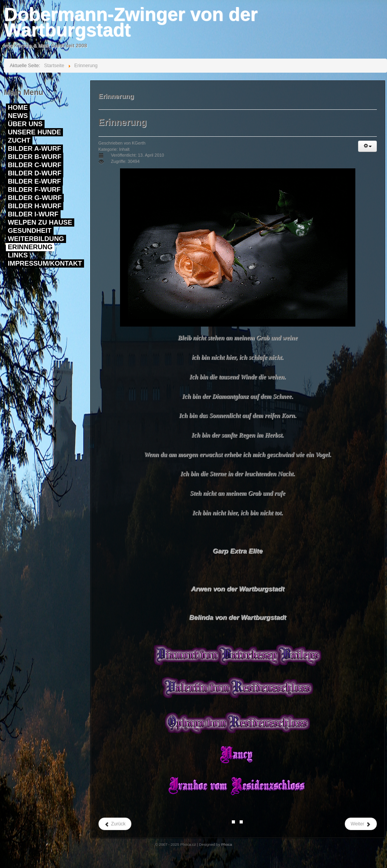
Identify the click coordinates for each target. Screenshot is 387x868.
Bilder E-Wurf (34, 181)
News (18, 116)
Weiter (361, 824)
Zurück (115, 824)
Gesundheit (30, 231)
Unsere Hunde (34, 132)
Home (18, 108)
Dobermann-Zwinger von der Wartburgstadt (131, 22)
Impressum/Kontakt (45, 263)
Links (18, 255)
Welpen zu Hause (40, 222)
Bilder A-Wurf (34, 149)
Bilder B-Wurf (35, 157)
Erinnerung (30, 247)
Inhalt (124, 149)
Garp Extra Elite (238, 551)
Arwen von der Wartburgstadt (237, 589)
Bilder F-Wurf (34, 190)
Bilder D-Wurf (35, 173)
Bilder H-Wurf (35, 206)
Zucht (19, 140)
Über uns (25, 124)
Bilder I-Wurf (33, 214)
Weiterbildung (36, 239)
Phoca (227, 844)
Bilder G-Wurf (35, 198)
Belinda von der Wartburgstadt (238, 617)
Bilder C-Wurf (35, 165)
